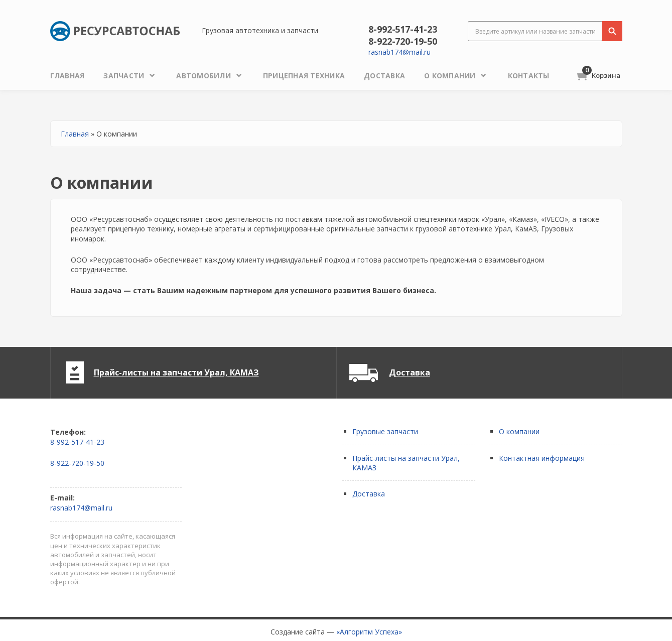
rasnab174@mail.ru (399, 52)
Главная (75, 134)
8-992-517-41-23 (403, 29)
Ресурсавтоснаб (115, 31)
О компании (519, 431)
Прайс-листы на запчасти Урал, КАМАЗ (176, 372)
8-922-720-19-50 (403, 41)
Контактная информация (542, 458)
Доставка (410, 372)
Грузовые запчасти (385, 431)
